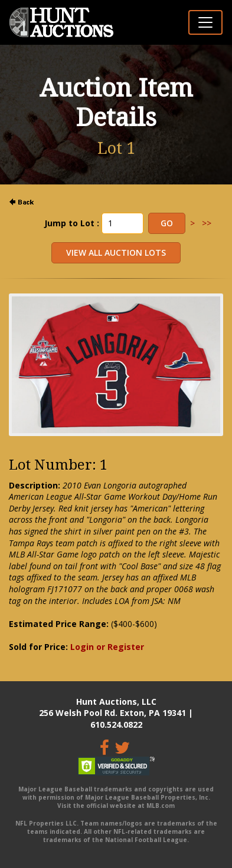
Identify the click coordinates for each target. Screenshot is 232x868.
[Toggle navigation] (205, 22)
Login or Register (107, 647)
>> (207, 223)
